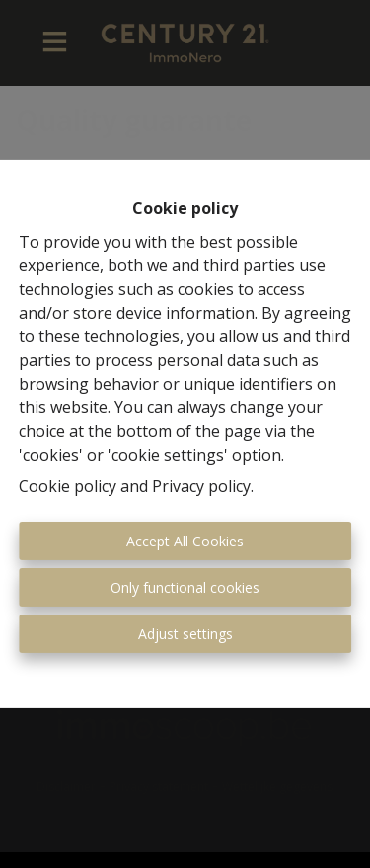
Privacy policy (201, 486)
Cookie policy (68, 486)
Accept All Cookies (185, 541)
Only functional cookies (185, 587)
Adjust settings (185, 634)
